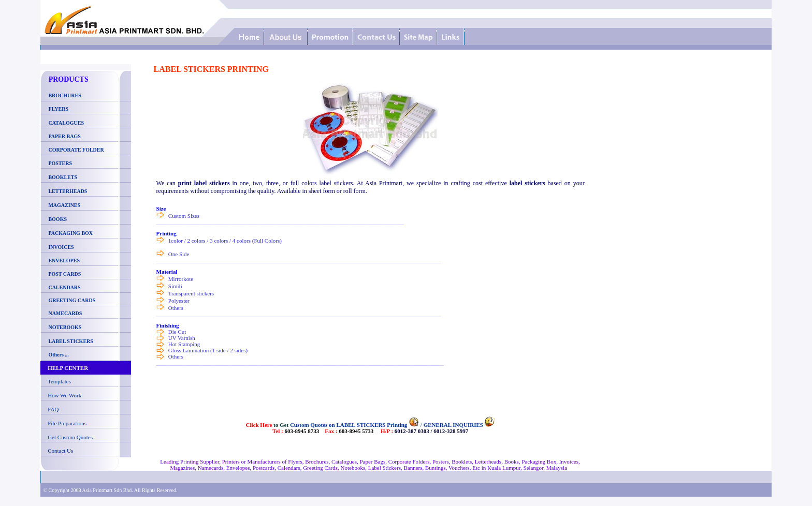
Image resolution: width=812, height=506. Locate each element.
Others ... (58, 355)
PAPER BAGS (64, 136)
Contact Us (60, 451)
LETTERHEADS (68, 191)
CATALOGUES (66, 123)
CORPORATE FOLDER (76, 150)
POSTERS (60, 163)
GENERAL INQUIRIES (453, 425)
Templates (59, 381)
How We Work (64, 395)
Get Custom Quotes (70, 437)
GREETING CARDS (71, 300)
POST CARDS (64, 274)
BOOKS (57, 219)
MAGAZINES (64, 205)
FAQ (53, 409)
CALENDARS (64, 287)
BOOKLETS (63, 177)
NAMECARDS (65, 313)
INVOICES (61, 247)
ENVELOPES (64, 261)
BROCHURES (63, 95)
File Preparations (67, 423)
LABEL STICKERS (70, 341)
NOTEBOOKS (65, 327)
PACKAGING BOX (70, 233)
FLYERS (58, 109)
